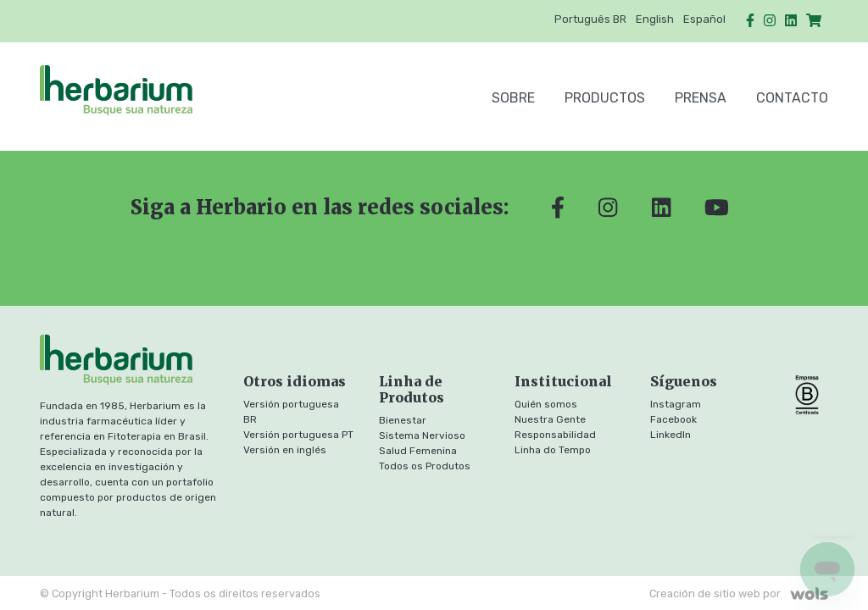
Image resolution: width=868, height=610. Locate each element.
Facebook (673, 419)
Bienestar (403, 420)
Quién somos (546, 404)
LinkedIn (670, 435)
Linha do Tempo (553, 450)
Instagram (676, 404)
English (655, 19)
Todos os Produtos (425, 466)
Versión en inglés (285, 450)
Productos (605, 98)
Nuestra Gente (550, 419)
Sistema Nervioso (422, 435)
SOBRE (513, 98)
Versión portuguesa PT (298, 435)
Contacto (792, 98)
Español (704, 19)
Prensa (701, 98)
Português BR (590, 19)
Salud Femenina (418, 451)
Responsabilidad (555, 435)
